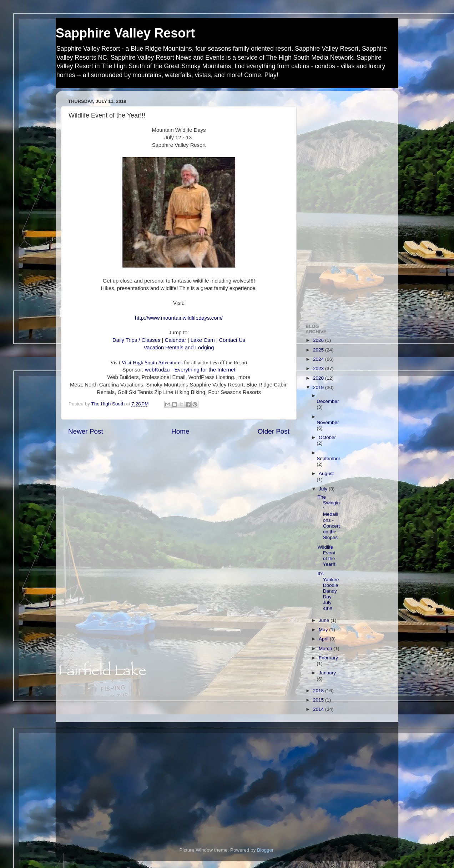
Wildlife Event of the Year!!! (327, 556)
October (327, 437)
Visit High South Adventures (152, 363)
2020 (319, 378)
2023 (319, 368)
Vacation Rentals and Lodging (179, 348)
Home (180, 431)
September (328, 458)
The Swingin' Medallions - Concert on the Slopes (329, 517)
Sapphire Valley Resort (125, 33)
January (327, 673)
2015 (319, 700)
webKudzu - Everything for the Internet (190, 370)
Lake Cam (202, 340)
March (326, 648)
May (324, 630)
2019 (319, 387)
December (328, 401)
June (325, 620)
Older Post (274, 431)
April (324, 639)
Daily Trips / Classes (137, 340)
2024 (319, 359)
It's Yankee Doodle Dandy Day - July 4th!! (328, 591)
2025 (319, 350)
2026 (319, 340)
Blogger (265, 850)
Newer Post (86, 431)
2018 (319, 691)
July (324, 489)
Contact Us (232, 340)
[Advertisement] (346, 203)
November (328, 422)
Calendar (176, 340)
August (326, 473)
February (328, 658)
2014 (319, 709)
